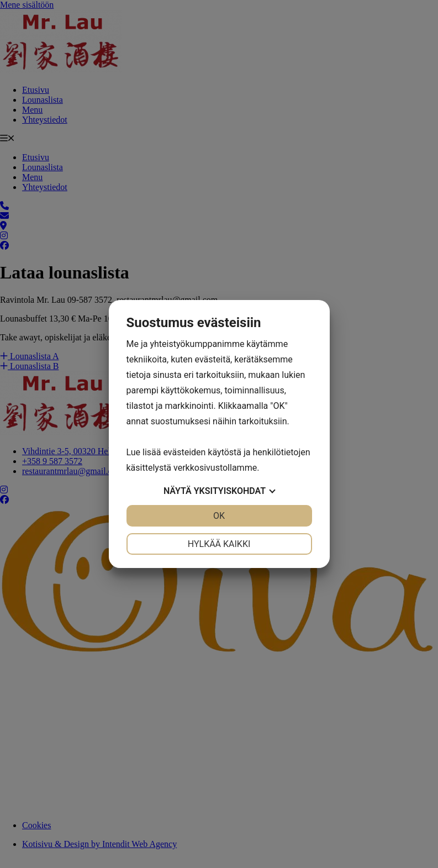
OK (219, 516)
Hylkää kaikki (219, 544)
